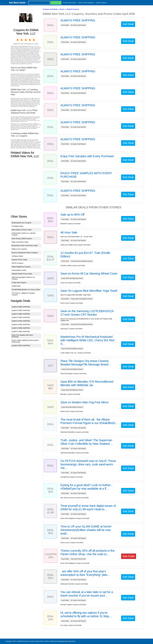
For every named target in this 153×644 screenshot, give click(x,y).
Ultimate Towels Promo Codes (22, 274)
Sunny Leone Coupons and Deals (72, 542)
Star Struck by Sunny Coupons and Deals (75, 498)
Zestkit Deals (16, 286)
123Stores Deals (17, 256)
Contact (32, 641)
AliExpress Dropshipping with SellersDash (63, 641)
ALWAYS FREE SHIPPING (21, 307)
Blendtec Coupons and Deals (70, 394)
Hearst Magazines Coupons (21, 267)
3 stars (26, 40)
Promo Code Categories (86, 3)
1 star (18, 40)
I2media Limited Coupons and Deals (73, 265)
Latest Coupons (101, 3)
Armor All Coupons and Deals (70, 283)
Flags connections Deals (20, 242)
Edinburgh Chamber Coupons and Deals (74, 584)
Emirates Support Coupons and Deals (73, 605)
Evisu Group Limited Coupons (22, 239)
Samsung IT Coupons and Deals (72, 329)
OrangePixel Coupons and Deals (72, 477)
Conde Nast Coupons (19, 283)
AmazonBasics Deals (19, 270)
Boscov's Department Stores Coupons (25, 253)
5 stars (34, 40)
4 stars (30, 40)
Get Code (129, 556)
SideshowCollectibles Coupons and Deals (75, 432)
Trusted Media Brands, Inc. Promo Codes (26, 290)
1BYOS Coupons (18, 263)
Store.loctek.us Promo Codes (22, 230)
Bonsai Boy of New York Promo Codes (25, 246)
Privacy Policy (39, 641)
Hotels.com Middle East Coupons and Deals (75, 245)
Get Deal (128, 24)
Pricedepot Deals (18, 226)
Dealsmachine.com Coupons (21, 223)
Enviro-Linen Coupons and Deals (72, 303)
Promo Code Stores (70, 3)
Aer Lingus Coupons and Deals (71, 625)
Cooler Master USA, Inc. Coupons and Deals (76, 353)
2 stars (22, 40)
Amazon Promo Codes (19, 260)
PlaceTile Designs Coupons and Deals (73, 373)
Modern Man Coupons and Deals (72, 411)
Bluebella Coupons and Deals (71, 224)
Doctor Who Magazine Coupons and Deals (75, 518)
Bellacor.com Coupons (19, 249)
